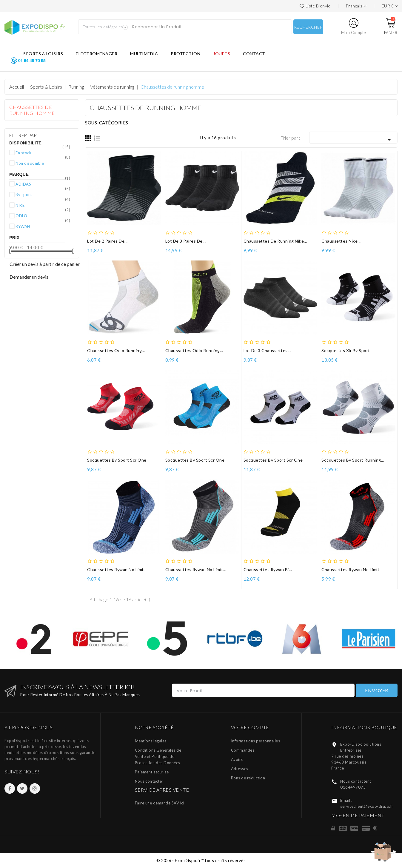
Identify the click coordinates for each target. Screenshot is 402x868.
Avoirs (237, 759)
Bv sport (43, 194)
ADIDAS (43, 184)
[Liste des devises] (390, 6)
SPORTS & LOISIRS (43, 54)
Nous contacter (149, 781)
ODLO (43, 215)
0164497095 (353, 787)
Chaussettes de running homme (32, 110)
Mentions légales (151, 741)
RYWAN (43, 226)
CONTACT (254, 54)
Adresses (240, 769)
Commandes (243, 750)
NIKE (43, 205)
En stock (43, 152)
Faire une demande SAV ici (160, 803)
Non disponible (43, 163)
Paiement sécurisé (152, 772)
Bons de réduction (248, 778)
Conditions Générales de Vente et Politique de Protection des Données (158, 756)
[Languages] (356, 6)
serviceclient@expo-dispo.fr (367, 806)
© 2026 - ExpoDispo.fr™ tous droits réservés (201, 860)
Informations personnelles (256, 741)
